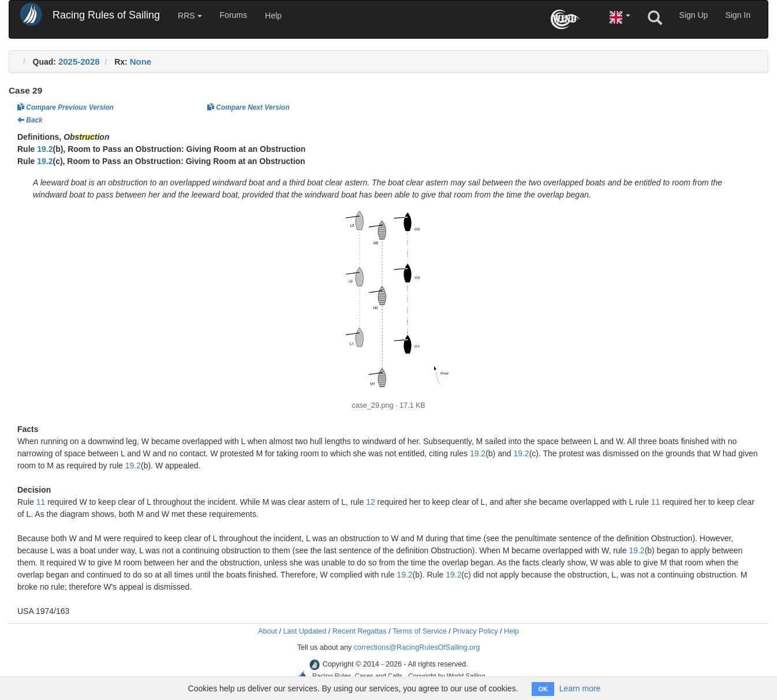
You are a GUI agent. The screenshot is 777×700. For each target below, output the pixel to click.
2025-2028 (79, 62)
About (268, 631)
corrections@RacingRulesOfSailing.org (417, 647)
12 (371, 502)
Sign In (738, 15)
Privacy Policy (475, 631)
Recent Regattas (360, 631)
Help (273, 16)
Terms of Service (420, 631)
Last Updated (305, 631)
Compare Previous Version (66, 107)
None (141, 62)
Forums (234, 15)
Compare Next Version (248, 107)
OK (543, 689)
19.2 (45, 149)
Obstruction (86, 137)
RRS (190, 16)
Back (30, 120)
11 (41, 502)
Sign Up (694, 15)
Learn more (580, 688)
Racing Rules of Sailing (106, 15)
